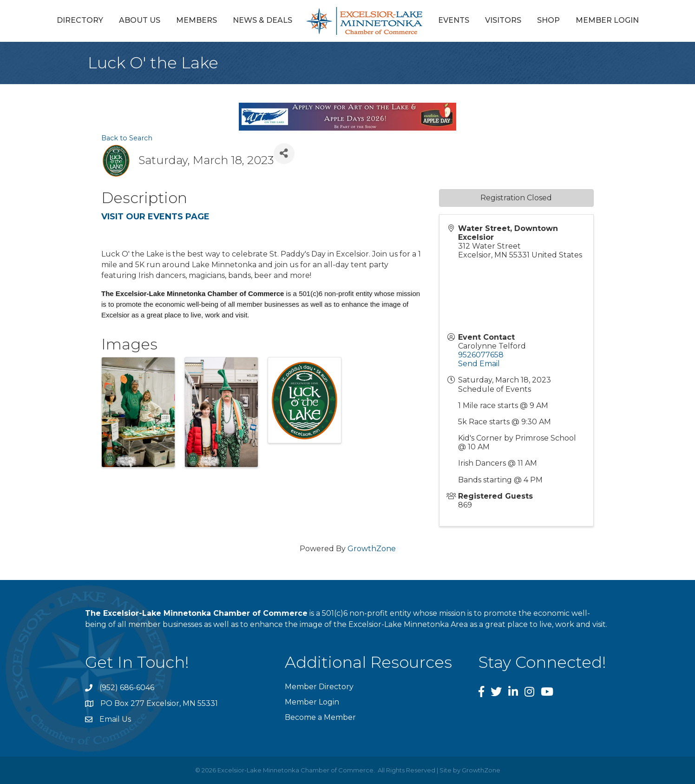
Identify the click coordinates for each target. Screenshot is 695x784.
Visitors (503, 20)
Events (454, 20)
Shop (548, 20)
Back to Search (127, 138)
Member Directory (319, 687)
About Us (140, 20)
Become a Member (320, 717)
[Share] (284, 154)
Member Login (607, 20)
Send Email (479, 364)
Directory (80, 20)
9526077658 (481, 355)
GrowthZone (372, 549)
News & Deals (262, 20)
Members (197, 20)
